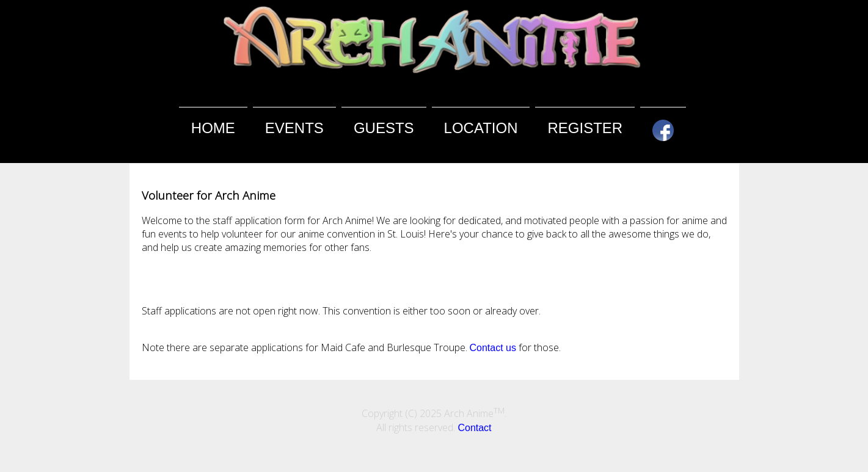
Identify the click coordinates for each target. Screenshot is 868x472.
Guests (384, 128)
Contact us (493, 348)
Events (294, 128)
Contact (474, 428)
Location (481, 128)
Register (585, 128)
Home (213, 128)
